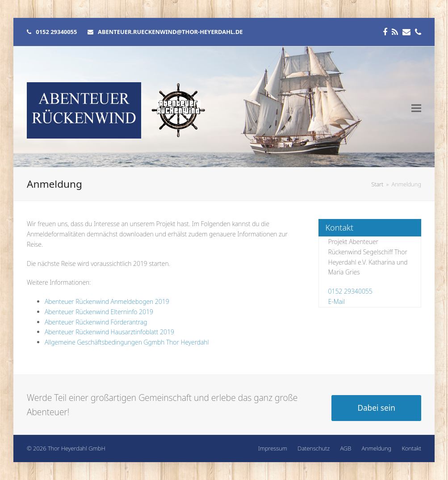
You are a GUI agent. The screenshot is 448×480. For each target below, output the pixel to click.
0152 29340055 (350, 291)
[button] (416, 108)
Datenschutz (314, 448)
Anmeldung (377, 448)
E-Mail (336, 301)
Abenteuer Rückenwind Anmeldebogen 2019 (107, 301)
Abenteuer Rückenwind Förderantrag (96, 322)
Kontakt (411, 448)
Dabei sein (376, 408)
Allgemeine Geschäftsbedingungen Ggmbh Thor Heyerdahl (127, 342)
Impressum (273, 448)
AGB (346, 448)
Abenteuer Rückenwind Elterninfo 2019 (99, 312)
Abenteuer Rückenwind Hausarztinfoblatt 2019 (109, 332)
